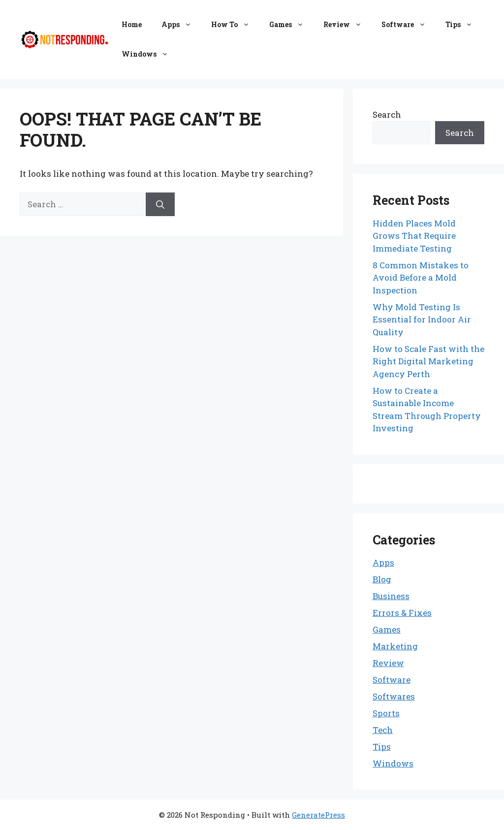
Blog (382, 579)
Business (391, 596)
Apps (181, 25)
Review (347, 25)
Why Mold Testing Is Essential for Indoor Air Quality (422, 319)
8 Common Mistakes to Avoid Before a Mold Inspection (421, 278)
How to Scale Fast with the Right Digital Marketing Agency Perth (428, 361)
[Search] (160, 204)
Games (291, 25)
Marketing (395, 646)
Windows (150, 54)
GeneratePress (318, 815)
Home (132, 24)
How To (235, 25)
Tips (464, 25)
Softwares (394, 696)
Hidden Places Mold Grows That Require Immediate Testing (414, 236)
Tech (383, 730)
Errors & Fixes (402, 613)
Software (409, 25)
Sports (386, 713)
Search (387, 114)
